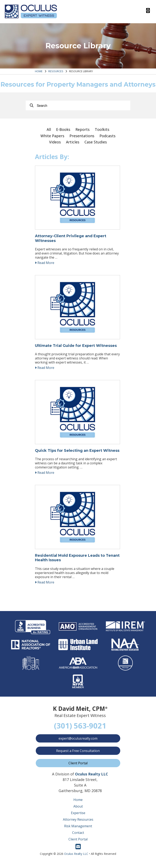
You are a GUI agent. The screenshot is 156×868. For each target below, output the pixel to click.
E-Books (63, 129)
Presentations (82, 136)
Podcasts (107, 136)
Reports (83, 129)
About (78, 810)
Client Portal (78, 766)
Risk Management (78, 829)
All (49, 129)
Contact (78, 836)
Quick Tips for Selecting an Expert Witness (77, 453)
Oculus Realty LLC (76, 857)
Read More (45, 264)
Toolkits (102, 129)
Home (39, 71)
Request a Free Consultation (78, 754)
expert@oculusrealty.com (78, 742)
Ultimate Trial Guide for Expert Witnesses (76, 347)
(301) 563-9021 (80, 729)
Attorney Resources (78, 823)
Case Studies (96, 142)
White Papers (52, 136)
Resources (56, 71)
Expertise (78, 816)
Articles (73, 142)
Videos (55, 142)
